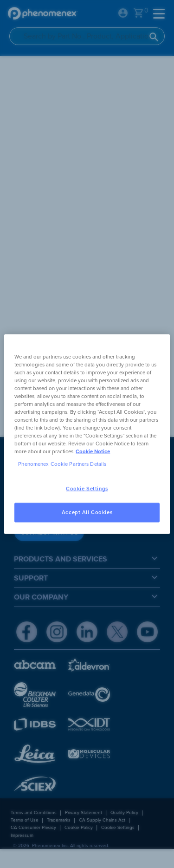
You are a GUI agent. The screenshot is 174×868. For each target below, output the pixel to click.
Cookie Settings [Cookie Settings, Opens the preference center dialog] (87, 489)
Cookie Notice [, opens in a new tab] (93, 452)
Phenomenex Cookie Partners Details (62, 464)
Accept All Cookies (87, 512)
